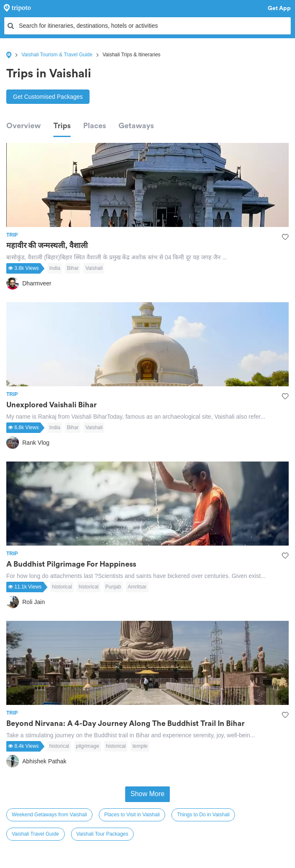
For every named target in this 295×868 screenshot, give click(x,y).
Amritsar (137, 587)
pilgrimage (88, 746)
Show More (148, 794)
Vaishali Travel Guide (36, 834)
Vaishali (94, 268)
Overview (24, 126)
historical (62, 587)
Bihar (73, 268)
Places (95, 126)
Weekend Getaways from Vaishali (49, 815)
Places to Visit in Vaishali (132, 815)
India (55, 268)
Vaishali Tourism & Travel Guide (57, 55)
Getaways (136, 126)
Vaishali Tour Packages (103, 834)
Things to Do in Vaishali (203, 815)
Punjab (113, 587)
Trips (62, 126)
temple (140, 746)
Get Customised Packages (48, 97)
